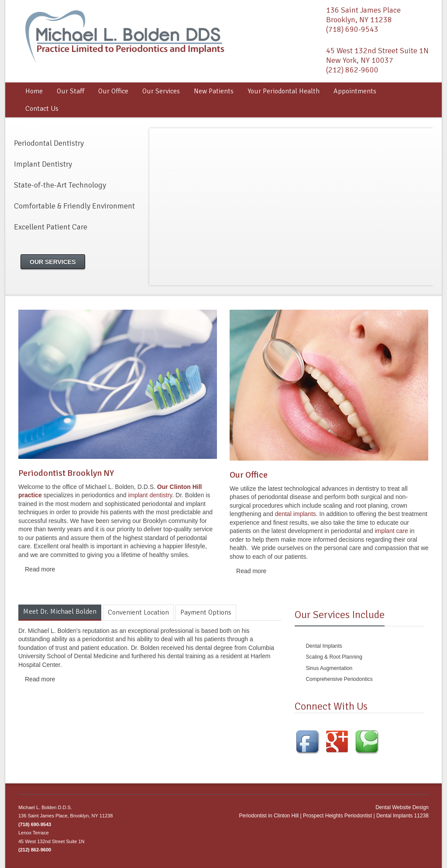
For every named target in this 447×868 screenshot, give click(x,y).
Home (34, 91)
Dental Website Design (402, 807)
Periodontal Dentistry (49, 143)
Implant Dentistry (43, 164)
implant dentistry (150, 495)
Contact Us (42, 109)
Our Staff (70, 91)
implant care (391, 531)
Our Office (113, 91)
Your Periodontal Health (284, 91)
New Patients (214, 91)
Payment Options (206, 612)
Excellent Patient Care (51, 227)
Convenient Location (138, 612)
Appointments (355, 91)
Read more (40, 569)
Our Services (161, 91)
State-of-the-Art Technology (60, 185)
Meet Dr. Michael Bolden (60, 612)
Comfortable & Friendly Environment (74, 206)
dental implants (296, 514)
